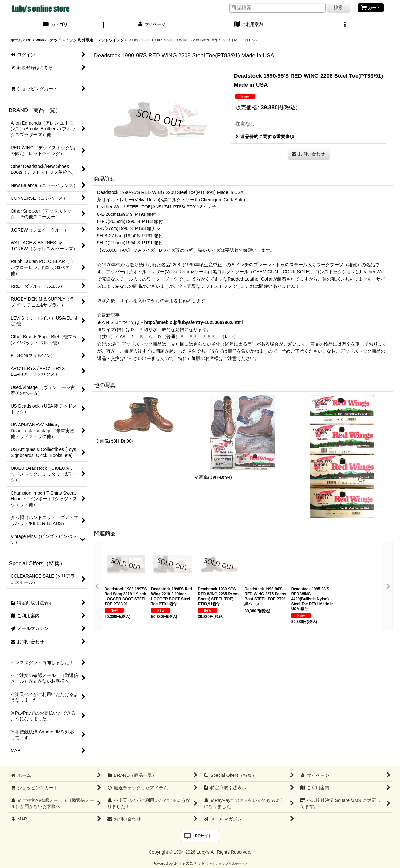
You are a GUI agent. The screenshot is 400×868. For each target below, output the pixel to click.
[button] (345, 25)
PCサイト (204, 836)
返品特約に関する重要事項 (265, 136)
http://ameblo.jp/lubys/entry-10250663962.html (193, 322)
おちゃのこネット (189, 864)
